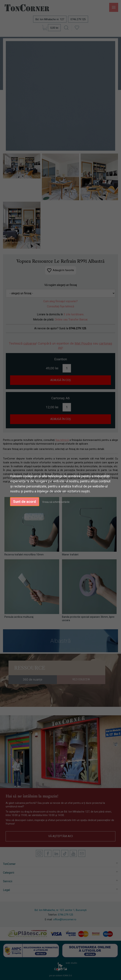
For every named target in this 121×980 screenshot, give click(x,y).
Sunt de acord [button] (24, 502)
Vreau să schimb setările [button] (56, 502)
